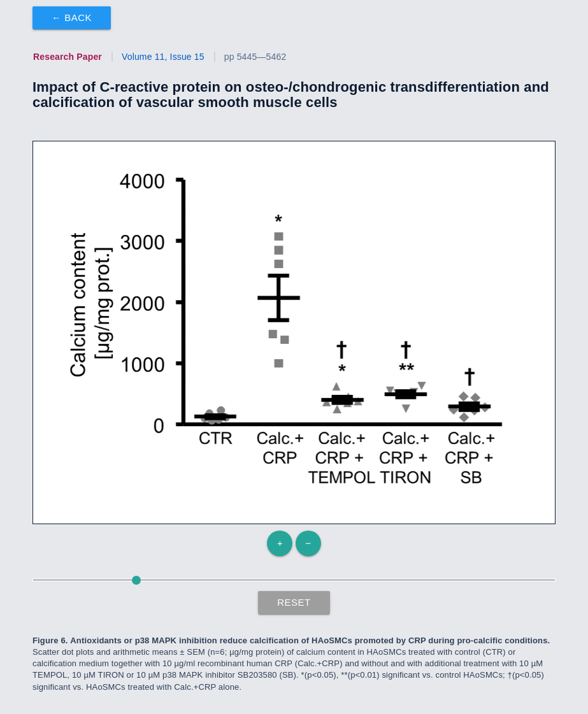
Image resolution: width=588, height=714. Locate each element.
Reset (294, 602)
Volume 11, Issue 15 (163, 57)
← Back (72, 18)
